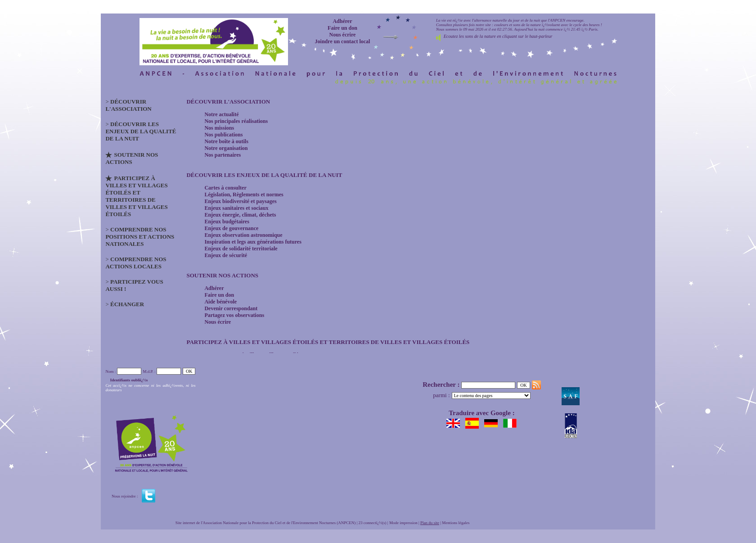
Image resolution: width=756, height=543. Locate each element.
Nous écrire (343, 35)
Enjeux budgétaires (227, 222)
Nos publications (223, 135)
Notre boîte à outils (226, 141)
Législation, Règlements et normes (244, 195)
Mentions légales (456, 523)
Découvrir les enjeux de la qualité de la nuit (264, 175)
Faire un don (342, 28)
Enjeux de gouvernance (231, 228)
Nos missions (219, 128)
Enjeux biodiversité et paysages (240, 201)
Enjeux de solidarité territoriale (241, 249)
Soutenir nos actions (222, 275)
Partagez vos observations (234, 315)
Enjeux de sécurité (226, 255)
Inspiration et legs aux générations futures (253, 242)
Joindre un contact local (343, 41)
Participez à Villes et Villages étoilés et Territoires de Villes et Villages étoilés (328, 342)
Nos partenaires (223, 155)
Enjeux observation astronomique (243, 235)
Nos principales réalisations (236, 121)
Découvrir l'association (228, 102)
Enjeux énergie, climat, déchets (240, 215)
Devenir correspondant (231, 308)
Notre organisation (226, 148)
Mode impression (403, 523)
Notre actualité (221, 114)
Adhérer (342, 21)
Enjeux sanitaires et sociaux (236, 208)
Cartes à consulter (225, 188)
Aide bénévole (220, 302)
